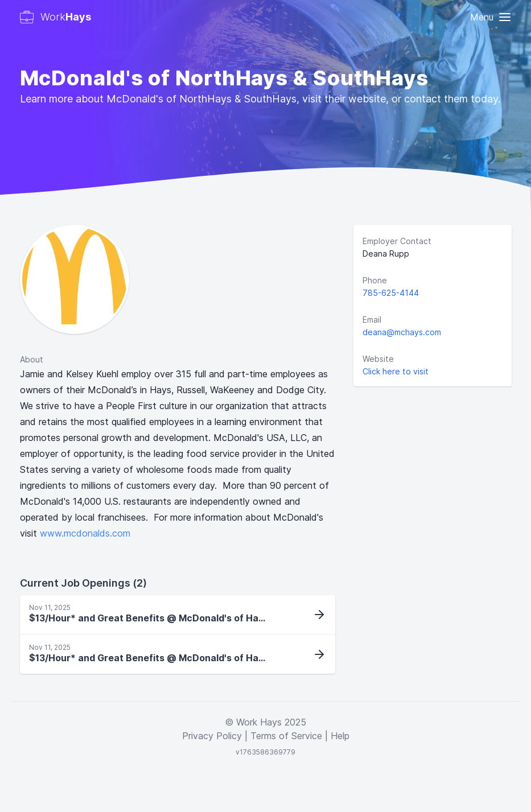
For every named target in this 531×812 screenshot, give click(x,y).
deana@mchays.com (402, 332)
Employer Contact (397, 241)
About (32, 359)
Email (372, 320)
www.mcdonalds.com (85, 533)
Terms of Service (286, 736)
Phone (375, 280)
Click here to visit (396, 371)
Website (378, 359)
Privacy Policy (212, 736)
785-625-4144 (391, 293)
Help (340, 736)
